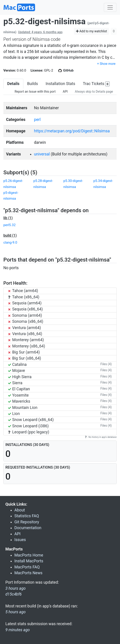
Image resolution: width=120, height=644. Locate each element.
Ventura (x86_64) (25, 334)
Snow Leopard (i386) (28, 426)
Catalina (17, 365)
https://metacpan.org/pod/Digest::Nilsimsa (72, 131)
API (65, 92)
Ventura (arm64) (24, 328)
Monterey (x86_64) (27, 346)
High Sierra (20, 377)
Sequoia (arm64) (25, 303)
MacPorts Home (29, 555)
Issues (20, 540)
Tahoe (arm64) (23, 291)
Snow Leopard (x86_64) (31, 420)
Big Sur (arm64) (24, 352)
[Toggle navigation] (110, 7)
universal (42, 154)
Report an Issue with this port (35, 92)
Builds (33, 84)
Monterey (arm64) (26, 340)
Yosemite (18, 395)
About (20, 510)
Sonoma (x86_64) (26, 321)
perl (37, 120)
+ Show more (106, 64)
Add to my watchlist (92, 31)
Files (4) (106, 364)
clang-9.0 (10, 242)
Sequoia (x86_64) (25, 309)
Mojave (17, 371)
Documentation (28, 528)
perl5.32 (9, 225)
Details (13, 84)
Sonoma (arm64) (25, 315)
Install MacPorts (29, 561)
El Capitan (19, 389)
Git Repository (27, 522)
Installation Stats (60, 84)
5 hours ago (16, 612)
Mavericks (19, 401)
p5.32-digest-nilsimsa (44, 21)
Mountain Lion (23, 408)
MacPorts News (28, 573)
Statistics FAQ (27, 516)
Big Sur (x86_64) (25, 358)
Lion (14, 414)
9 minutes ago (18, 630)
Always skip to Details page (94, 92)
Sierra (15, 383)
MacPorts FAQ (27, 567)
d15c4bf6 (13, 594)
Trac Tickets (96, 84)
